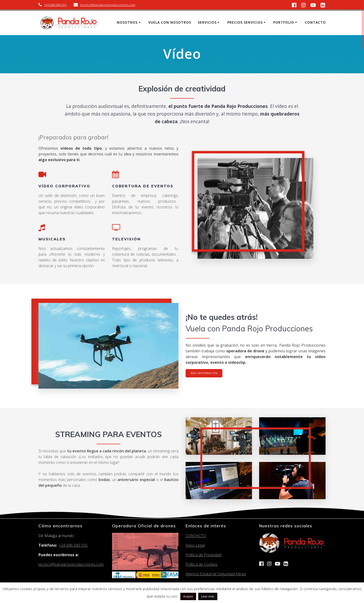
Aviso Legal (195, 545)
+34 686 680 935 (55, 5)
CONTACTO (196, 536)
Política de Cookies (202, 564)
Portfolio (284, 22)
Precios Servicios (245, 22)
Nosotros (127, 22)
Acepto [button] (188, 596)
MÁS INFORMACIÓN (204, 373)
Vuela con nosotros (170, 22)
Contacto (315, 22)
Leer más (208, 596)
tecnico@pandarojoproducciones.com (108, 5)
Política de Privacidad (203, 555)
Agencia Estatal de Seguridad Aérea (216, 574)
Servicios (207, 22)
